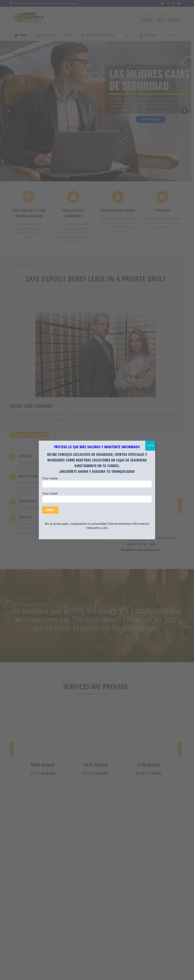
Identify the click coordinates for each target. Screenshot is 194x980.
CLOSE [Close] (150, 445)
